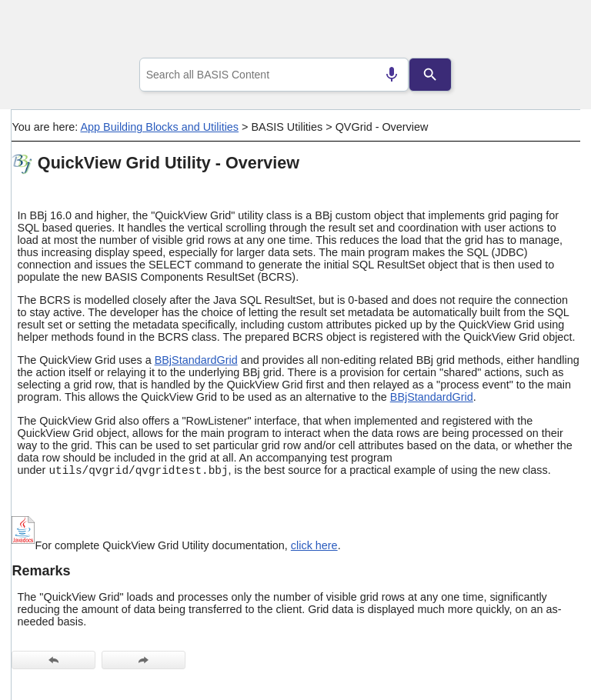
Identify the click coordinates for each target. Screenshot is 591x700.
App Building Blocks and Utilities (159, 127)
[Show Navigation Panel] (549, 32)
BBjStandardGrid (196, 360)
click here (314, 545)
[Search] (430, 75)
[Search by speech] (392, 75)
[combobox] (274, 75)
